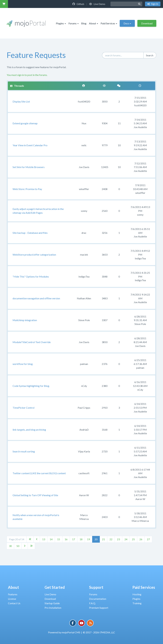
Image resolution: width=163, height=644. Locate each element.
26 (141, 539)
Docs (127, 23)
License (12, 599)
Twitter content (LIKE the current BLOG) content (39, 473)
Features (13, 594)
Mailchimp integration (25, 320)
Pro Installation (53, 608)
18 (81, 539)
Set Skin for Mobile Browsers (29, 167)
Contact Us (14, 603)
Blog (84, 23)
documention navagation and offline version (36, 298)
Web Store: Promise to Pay (27, 189)
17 (74, 539)
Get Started (55, 587)
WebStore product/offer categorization (34, 255)
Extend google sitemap (25, 123)
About (94, 23)
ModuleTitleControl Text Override (32, 342)
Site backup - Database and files (30, 233)
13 (44, 539)
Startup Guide (52, 603)
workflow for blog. (23, 364)
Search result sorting (24, 451)
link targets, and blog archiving (29, 430)
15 (59, 539)
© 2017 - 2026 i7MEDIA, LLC (99, 632)
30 (10, 546)
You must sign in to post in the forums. (27, 75)
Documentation (98, 599)
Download (147, 23)
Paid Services (109, 23)
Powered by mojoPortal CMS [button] (64, 632)
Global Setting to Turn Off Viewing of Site (35, 495)
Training (137, 603)
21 (103, 539)
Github (78, 4)
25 (133, 539)
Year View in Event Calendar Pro (30, 145)
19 (89, 539)
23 (118, 539)
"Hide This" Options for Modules (31, 276)
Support (96, 587)
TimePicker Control (23, 408)
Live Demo (97, 4)
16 (66, 539)
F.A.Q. (92, 603)
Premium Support (99, 608)
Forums (74, 23)
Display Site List (21, 101)
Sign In (154, 4)
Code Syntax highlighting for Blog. (31, 386)
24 (126, 539)
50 (18, 546)
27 (148, 539)
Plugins (61, 23)
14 (51, 539)
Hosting (137, 594)
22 (111, 539)
